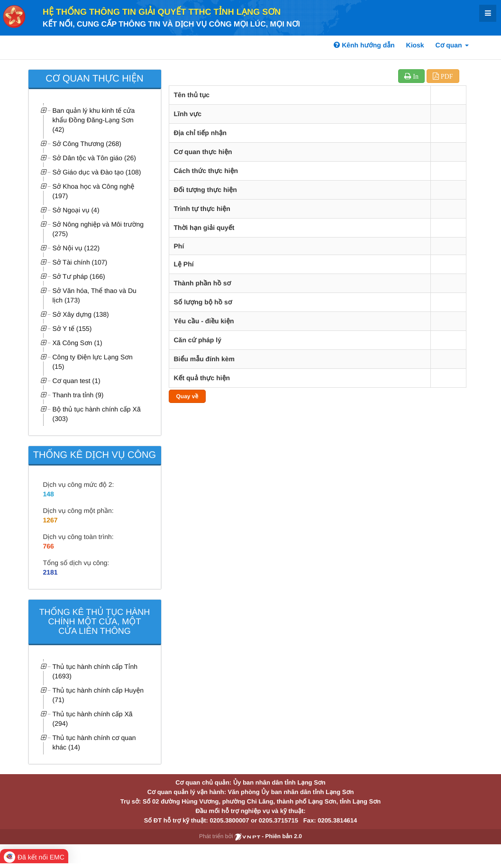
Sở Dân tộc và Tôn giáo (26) (94, 158)
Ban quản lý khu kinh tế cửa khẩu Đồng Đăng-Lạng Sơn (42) (94, 120)
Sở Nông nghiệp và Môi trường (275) (98, 229)
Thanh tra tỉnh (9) (78, 395)
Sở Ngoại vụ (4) (76, 210)
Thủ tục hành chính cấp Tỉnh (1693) (95, 671)
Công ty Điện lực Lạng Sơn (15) (93, 362)
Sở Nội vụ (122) (76, 248)
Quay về (187, 396)
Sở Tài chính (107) (80, 262)
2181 (50, 572)
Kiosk (415, 45)
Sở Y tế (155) (72, 329)
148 (49, 494)
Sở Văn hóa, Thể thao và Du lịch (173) (95, 295)
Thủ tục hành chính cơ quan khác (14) (94, 742)
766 (49, 546)
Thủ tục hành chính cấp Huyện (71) (98, 695)
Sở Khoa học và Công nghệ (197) (94, 191)
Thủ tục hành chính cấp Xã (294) (93, 719)
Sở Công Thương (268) (87, 144)
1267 (50, 520)
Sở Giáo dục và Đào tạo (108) (97, 172)
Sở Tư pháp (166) (79, 276)
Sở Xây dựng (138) (81, 314)
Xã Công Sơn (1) (77, 343)
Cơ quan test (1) (77, 381)
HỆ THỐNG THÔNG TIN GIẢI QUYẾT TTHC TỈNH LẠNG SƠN (162, 12)
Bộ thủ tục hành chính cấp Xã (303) (97, 414)
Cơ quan (452, 45)
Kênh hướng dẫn (364, 45)
